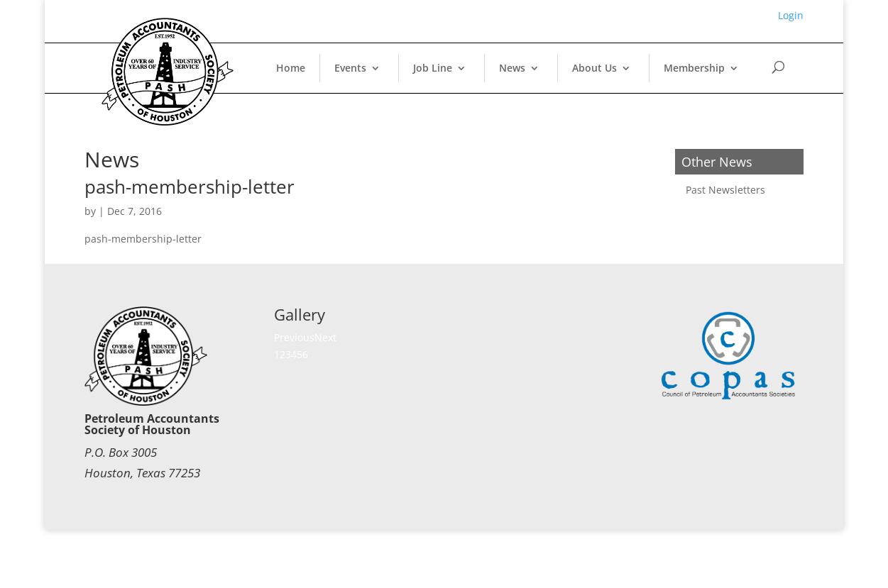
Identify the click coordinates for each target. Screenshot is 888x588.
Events (350, 68)
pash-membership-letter (190, 187)
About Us (594, 68)
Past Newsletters (725, 190)
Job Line (433, 68)
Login (791, 15)
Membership (694, 68)
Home (291, 68)
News (512, 68)
